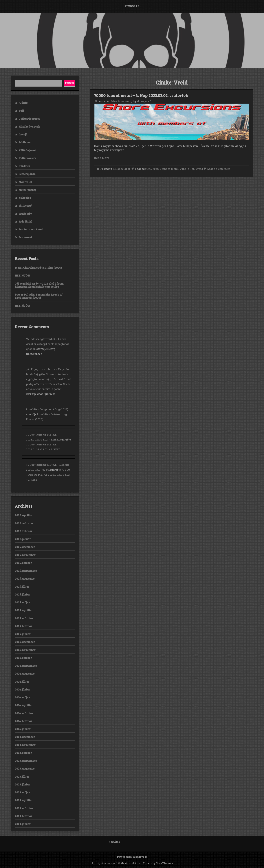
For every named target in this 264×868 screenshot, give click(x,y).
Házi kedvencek (29, 126)
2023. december (25, 737)
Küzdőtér (24, 166)
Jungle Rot (187, 169)
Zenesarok (25, 237)
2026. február (24, 531)
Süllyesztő (25, 206)
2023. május (22, 792)
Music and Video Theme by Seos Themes (147, 863)
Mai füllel (25, 182)
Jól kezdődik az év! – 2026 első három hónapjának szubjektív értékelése (39, 285)
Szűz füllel (25, 221)
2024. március (24, 713)
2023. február (24, 816)
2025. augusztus (25, 578)
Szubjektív (25, 214)
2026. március (24, 523)
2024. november (25, 650)
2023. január (23, 824)
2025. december (25, 547)
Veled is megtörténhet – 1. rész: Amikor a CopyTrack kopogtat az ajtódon (48, 344)
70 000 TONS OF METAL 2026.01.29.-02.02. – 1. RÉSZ (48, 475)
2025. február (24, 626)
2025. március (24, 618)
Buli (21, 111)
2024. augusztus (25, 673)
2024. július (22, 682)
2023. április (23, 800)
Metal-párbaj (27, 190)
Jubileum (25, 142)
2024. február (24, 721)
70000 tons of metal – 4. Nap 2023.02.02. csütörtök (141, 95)
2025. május (22, 602)
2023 (148, 169)
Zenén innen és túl (31, 229)
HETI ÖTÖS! (22, 275)
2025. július (22, 587)
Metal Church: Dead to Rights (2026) (38, 268)
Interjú (23, 134)
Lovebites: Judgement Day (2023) (47, 409)
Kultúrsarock (27, 158)
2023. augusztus (25, 768)
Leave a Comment (217, 169)
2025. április (23, 610)
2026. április (23, 515)
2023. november (25, 745)
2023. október (23, 753)
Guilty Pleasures (29, 119)
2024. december (25, 642)
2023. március (24, 808)
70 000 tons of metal (166, 169)
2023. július (22, 776)
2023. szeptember (26, 761)
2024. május (22, 697)
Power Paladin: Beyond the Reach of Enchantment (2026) (39, 296)
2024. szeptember (26, 666)
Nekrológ (25, 198)
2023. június (22, 784)
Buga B (145, 101)
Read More (102, 158)
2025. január (23, 634)
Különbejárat (121, 169)
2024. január (23, 729)
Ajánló (23, 103)
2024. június (22, 689)
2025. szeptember (26, 571)
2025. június (22, 594)
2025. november (25, 555)
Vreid (199, 169)
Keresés (70, 83)
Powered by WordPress (132, 857)
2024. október (23, 658)
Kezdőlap (132, 6)
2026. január (23, 539)
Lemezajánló (27, 174)
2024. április (23, 705)
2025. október (23, 563)
